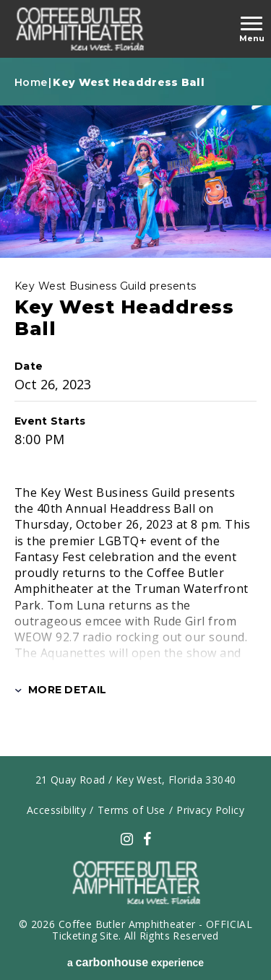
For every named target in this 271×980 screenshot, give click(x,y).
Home (31, 82)
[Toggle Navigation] (251, 30)
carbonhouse (79, 29)
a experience (135, 962)
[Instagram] (127, 839)
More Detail (60, 690)
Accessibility (56, 810)
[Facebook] (147, 839)
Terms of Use (132, 810)
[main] (135, 414)
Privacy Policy (210, 810)
